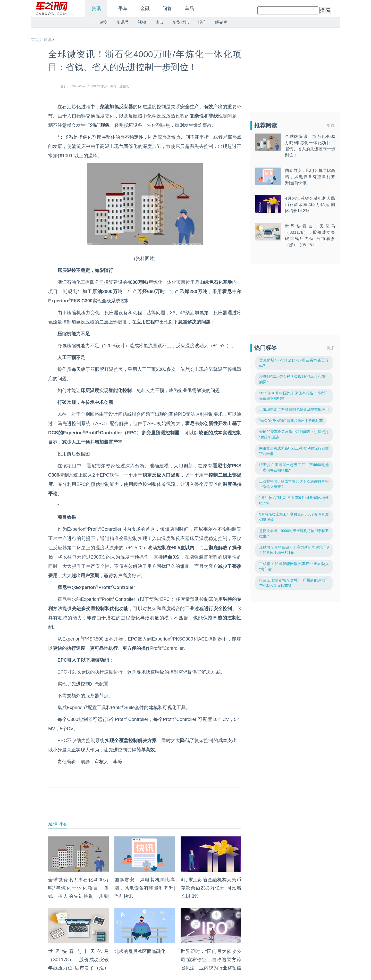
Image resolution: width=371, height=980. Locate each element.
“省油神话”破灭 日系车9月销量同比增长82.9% (294, 500)
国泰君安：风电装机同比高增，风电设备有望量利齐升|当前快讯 (145, 888)
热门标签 (266, 348)
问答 (167, 9)
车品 (189, 9)
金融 (145, 9)
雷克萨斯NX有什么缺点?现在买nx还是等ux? (294, 363)
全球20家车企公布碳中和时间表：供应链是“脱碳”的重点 (294, 434)
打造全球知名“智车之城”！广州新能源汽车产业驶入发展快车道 (294, 583)
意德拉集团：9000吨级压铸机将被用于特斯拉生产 (294, 533)
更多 (331, 125)
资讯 (96, 9)
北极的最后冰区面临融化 (140, 951)
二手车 (121, 9)
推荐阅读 (266, 125)
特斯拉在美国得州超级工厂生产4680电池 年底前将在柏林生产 (294, 467)
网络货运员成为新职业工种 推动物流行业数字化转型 (294, 451)
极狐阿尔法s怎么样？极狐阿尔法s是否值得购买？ (294, 379)
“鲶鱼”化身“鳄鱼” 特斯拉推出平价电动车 (291, 421)
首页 (35, 40)
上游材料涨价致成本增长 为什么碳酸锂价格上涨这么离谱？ (294, 484)
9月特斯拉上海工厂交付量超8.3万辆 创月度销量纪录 (294, 517)
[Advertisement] (145, 808)
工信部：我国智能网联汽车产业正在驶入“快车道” (294, 566)
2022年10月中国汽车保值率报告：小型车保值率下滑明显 (294, 396)
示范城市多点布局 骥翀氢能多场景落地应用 (294, 410)
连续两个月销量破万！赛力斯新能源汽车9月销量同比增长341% (294, 550)
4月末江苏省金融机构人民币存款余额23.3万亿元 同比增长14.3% (211, 888)
